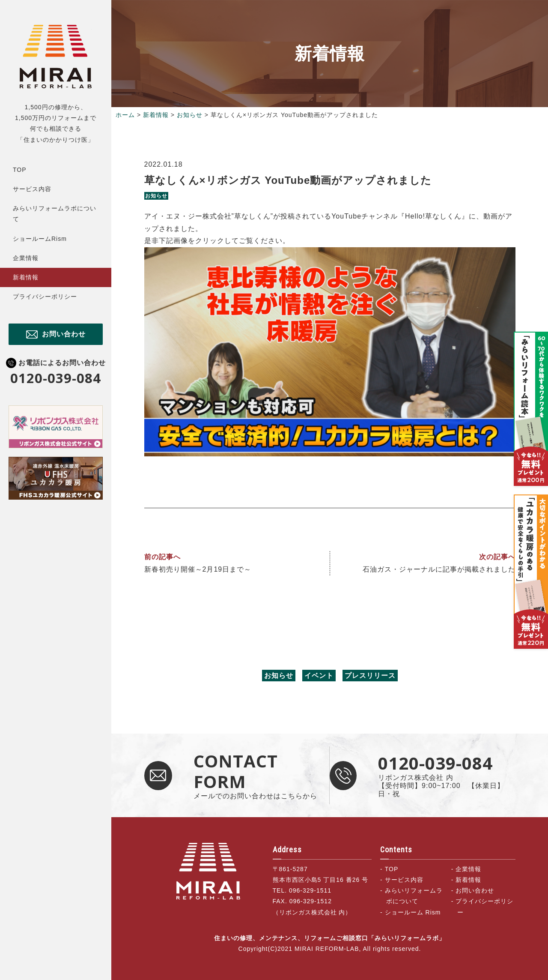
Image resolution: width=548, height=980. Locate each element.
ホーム (125, 115)
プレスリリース (370, 676)
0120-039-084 (56, 378)
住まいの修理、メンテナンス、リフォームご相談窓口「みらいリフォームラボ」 (56, 56)
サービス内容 (32, 189)
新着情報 (26, 277)
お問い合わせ (64, 334)
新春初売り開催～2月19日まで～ (198, 569)
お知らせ (190, 115)
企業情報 (26, 258)
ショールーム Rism (413, 912)
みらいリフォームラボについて (55, 214)
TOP (20, 170)
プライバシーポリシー (45, 297)
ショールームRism (40, 239)
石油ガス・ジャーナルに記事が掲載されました (439, 569)
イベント (319, 676)
